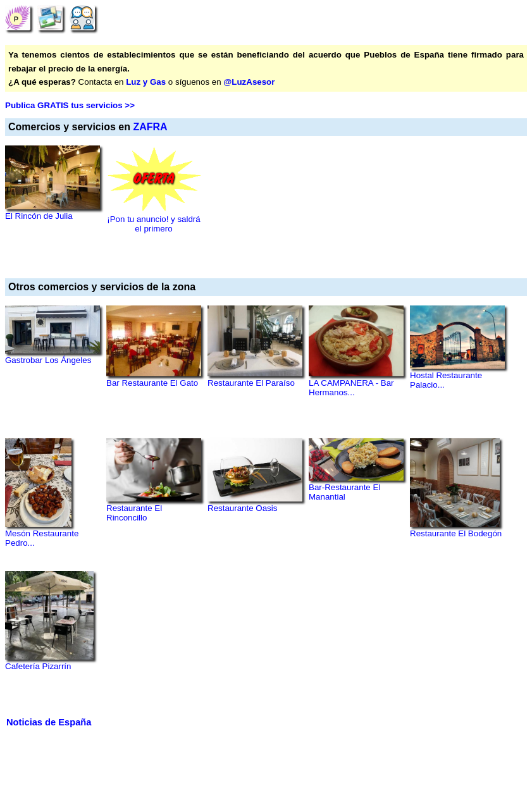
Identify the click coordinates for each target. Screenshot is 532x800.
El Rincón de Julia (39, 216)
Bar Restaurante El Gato (152, 383)
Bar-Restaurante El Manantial (344, 492)
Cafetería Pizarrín (38, 666)
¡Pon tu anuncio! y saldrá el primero (153, 224)
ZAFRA (150, 127)
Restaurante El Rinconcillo (134, 513)
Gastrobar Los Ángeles (48, 360)
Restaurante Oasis (242, 508)
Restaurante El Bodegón (456, 533)
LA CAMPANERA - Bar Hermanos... (351, 388)
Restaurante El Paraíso (251, 383)
